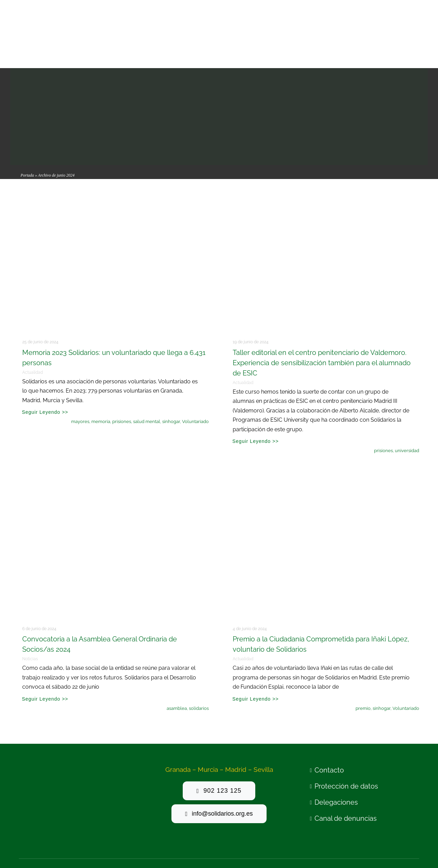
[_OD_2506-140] (324, 433)
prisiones (122, 375)
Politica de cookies (192, 827)
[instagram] (399, 826)
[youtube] (390, 826)
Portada (27, 129)
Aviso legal (100, 827)
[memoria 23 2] (114, 146)
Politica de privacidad (142, 827)
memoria (101, 375)
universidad (407, 404)
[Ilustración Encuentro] (114, 433)
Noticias (30, 613)
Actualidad (33, 326)
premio (363, 662)
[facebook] (371, 826)
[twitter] (380, 826)
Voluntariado (195, 375)
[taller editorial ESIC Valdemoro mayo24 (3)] (324, 146)
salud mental (147, 375)
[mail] (408, 826)
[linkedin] (418, 826)
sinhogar (171, 375)
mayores (80, 375)
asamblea (177, 662)
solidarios (199, 662)
